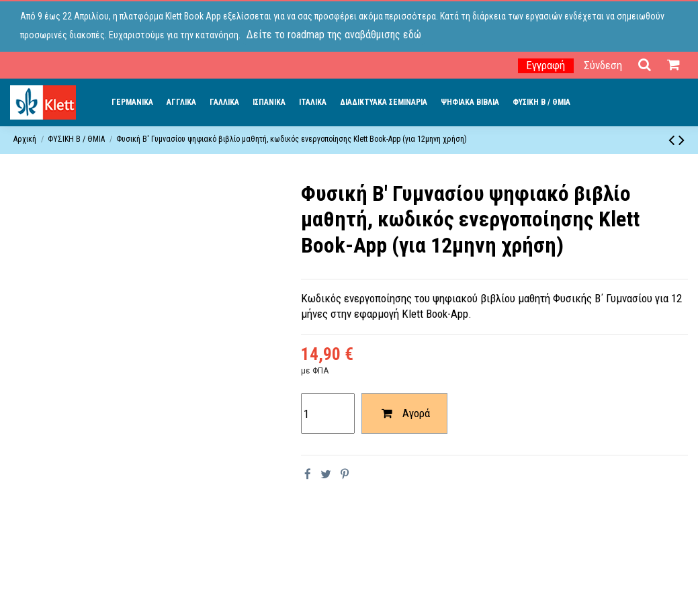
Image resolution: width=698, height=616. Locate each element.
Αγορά (405, 413)
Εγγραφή (546, 65)
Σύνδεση (603, 65)
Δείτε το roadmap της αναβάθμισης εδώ (334, 35)
